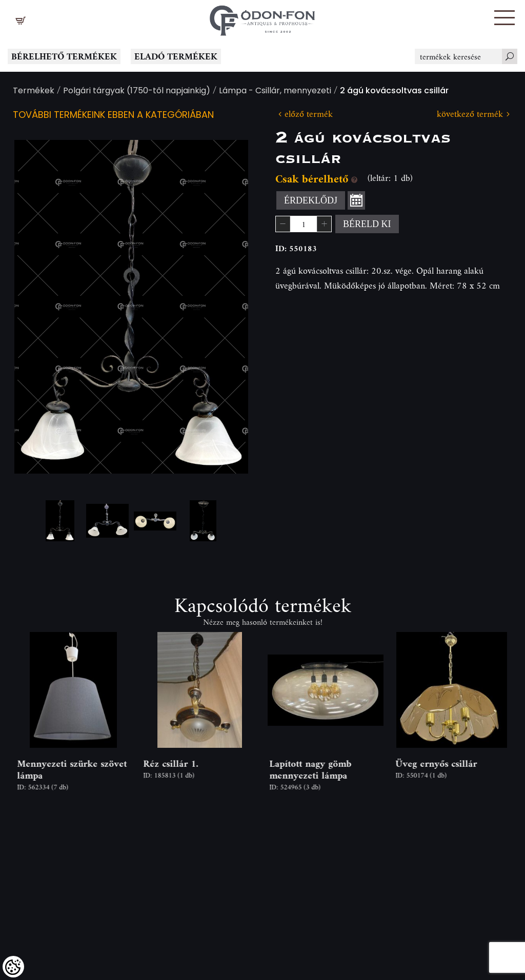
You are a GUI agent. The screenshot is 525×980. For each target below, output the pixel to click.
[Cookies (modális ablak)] (13, 967)
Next (224, 307)
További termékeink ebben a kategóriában (113, 116)
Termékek (34, 91)
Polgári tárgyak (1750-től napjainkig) (137, 91)
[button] (504, 18)
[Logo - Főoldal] (262, 18)
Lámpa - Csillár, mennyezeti (275, 91)
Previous (38, 307)
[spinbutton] (304, 224)
